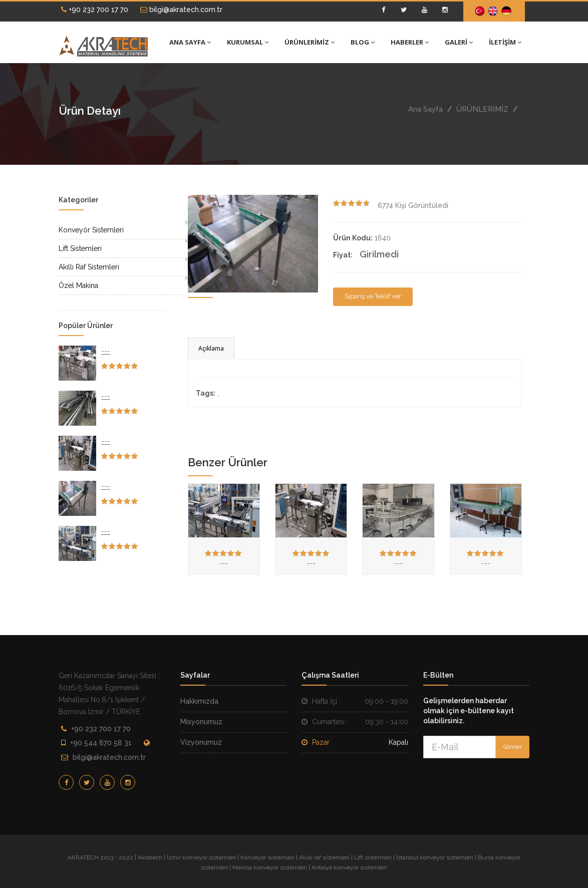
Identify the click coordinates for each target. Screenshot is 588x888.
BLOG (363, 42)
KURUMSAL (248, 42)
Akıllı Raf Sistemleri (89, 267)
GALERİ (459, 42)
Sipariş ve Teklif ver (373, 296)
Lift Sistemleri (80, 248)
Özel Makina (78, 285)
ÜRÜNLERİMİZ (310, 42)
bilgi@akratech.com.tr (181, 10)
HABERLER (410, 42)
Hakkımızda (199, 701)
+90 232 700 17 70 (95, 10)
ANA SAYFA (190, 42)
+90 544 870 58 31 (101, 743)
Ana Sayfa (425, 109)
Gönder (513, 747)
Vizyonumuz (201, 742)
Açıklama (211, 348)
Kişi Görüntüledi (413, 205)
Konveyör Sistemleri (91, 230)
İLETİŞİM (505, 42)
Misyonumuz (201, 722)
